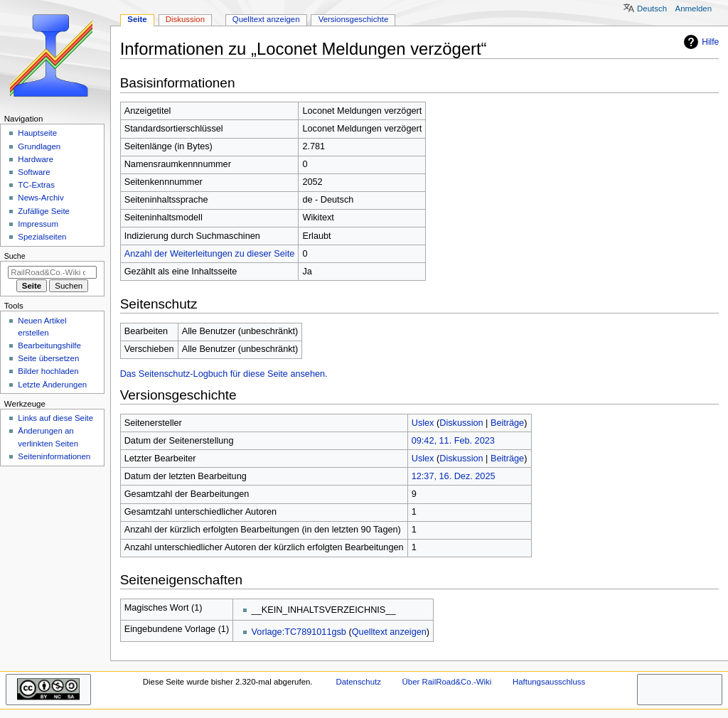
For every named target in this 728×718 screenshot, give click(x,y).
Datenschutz (358, 682)
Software (34, 172)
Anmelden (694, 9)
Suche (15, 256)
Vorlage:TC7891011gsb (299, 632)
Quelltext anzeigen (389, 632)
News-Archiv (41, 198)
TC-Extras (36, 185)
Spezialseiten (42, 237)
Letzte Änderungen (52, 385)
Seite (137, 19)
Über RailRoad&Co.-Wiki (447, 682)
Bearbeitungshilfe (49, 345)
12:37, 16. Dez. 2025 (454, 476)
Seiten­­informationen (54, 456)
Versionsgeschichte (354, 19)
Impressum (38, 224)
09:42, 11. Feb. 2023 (453, 441)
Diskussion (461, 423)
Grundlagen (39, 146)
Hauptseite (37, 133)
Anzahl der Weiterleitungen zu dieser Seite (210, 254)
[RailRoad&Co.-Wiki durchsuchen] (52, 272)
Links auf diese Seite (55, 418)
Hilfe (700, 42)
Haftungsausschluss (549, 682)
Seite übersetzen (48, 358)
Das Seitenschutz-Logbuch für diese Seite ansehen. (224, 374)
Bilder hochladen (48, 371)
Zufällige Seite (44, 211)
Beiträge (507, 423)
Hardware (36, 159)
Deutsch (652, 9)
